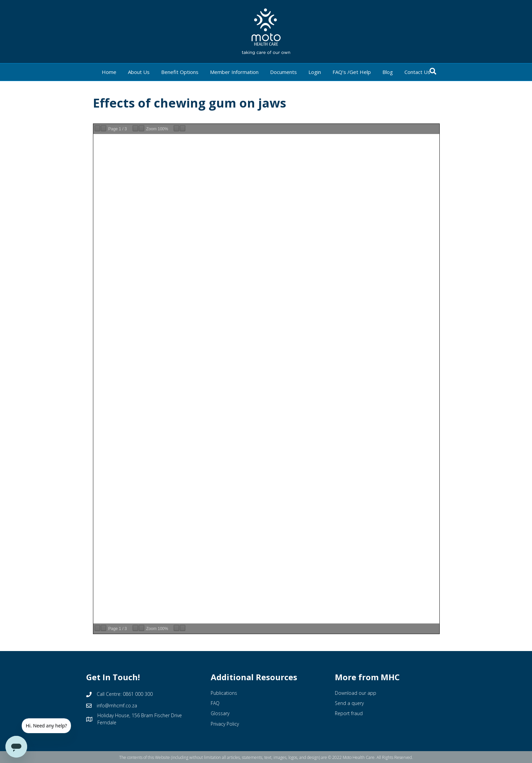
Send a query (349, 703)
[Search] (433, 71)
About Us (139, 72)
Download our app (356, 693)
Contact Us (417, 72)
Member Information (234, 72)
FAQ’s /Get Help (352, 72)
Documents (283, 72)
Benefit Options (180, 72)
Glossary (220, 713)
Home (109, 72)
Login (315, 72)
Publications (224, 693)
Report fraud (349, 713)
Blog (388, 72)
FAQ (215, 703)
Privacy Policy (225, 724)
